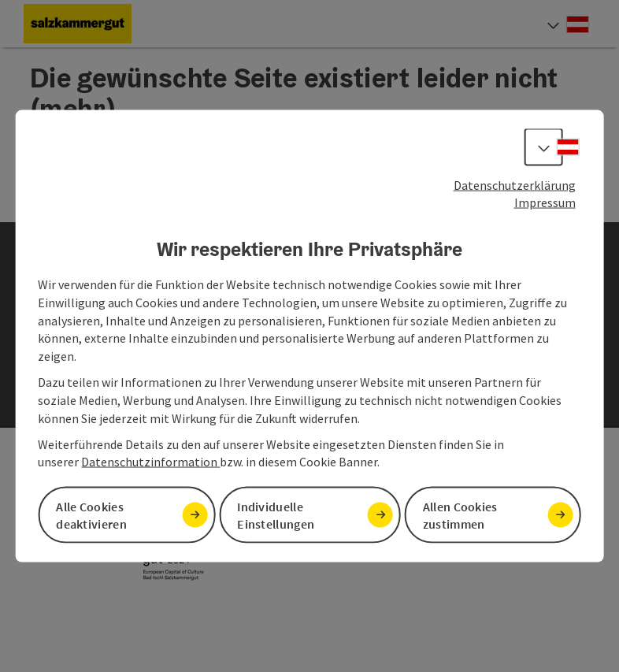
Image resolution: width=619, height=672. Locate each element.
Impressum (545, 202)
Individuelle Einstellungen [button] (276, 515)
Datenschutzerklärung (515, 184)
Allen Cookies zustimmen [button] (460, 515)
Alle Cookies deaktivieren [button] (91, 515)
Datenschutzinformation (150, 462)
